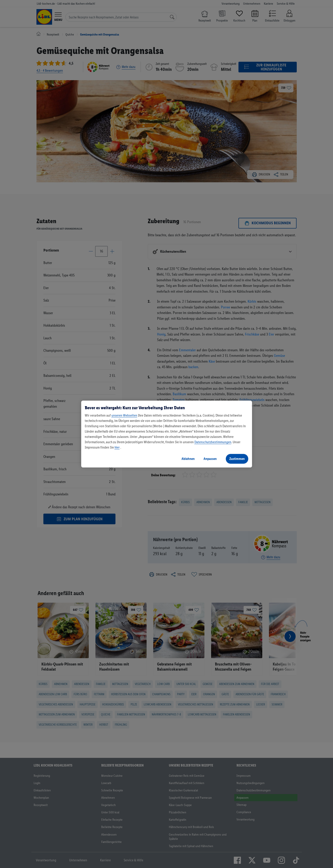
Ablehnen (188, 459)
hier (117, 447)
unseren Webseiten (124, 415)
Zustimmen (237, 459)
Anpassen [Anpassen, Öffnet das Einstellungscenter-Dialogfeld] (210, 459)
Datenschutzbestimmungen (213, 442)
